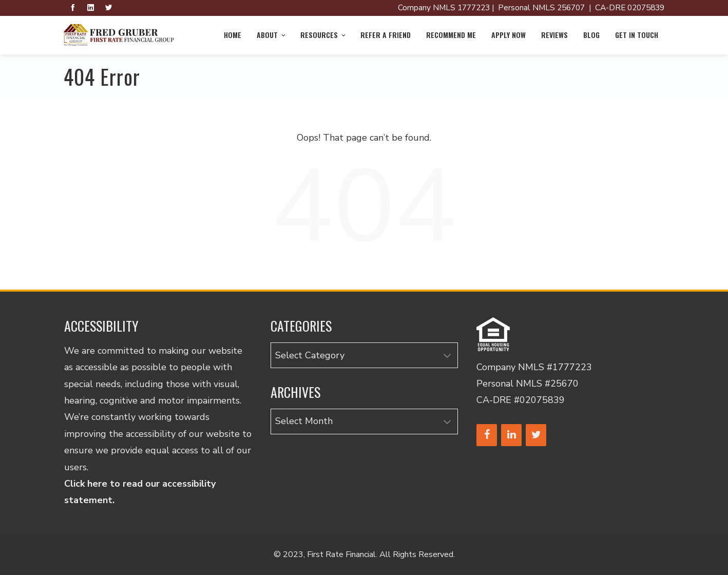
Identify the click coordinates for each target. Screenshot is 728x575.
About (272, 35)
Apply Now (509, 35)
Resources (324, 35)
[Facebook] (487, 435)
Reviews (554, 35)
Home (233, 35)
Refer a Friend (386, 35)
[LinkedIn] (511, 435)
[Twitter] (536, 435)
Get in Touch (637, 35)
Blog (591, 35)
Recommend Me (451, 35)
